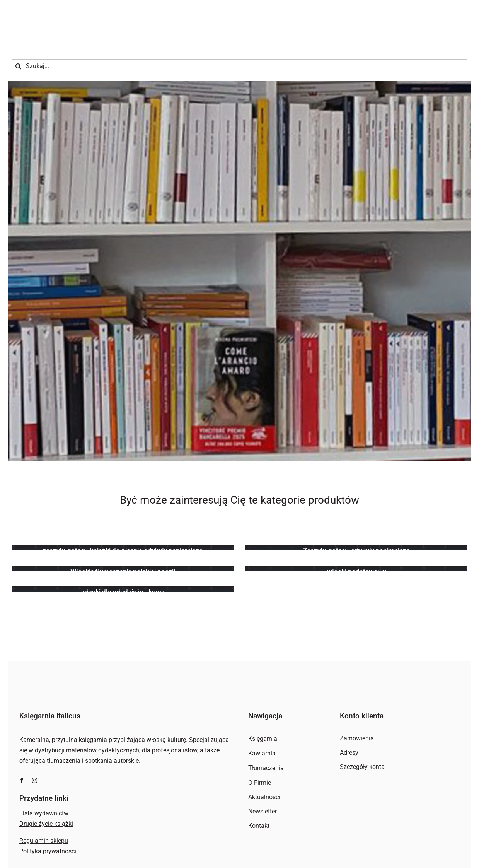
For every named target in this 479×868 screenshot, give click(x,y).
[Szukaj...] (239, 66)
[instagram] (35, 780)
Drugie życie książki (46, 824)
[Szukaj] (19, 66)
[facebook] (22, 780)
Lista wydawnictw (44, 813)
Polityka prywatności (48, 851)
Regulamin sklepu (44, 841)
